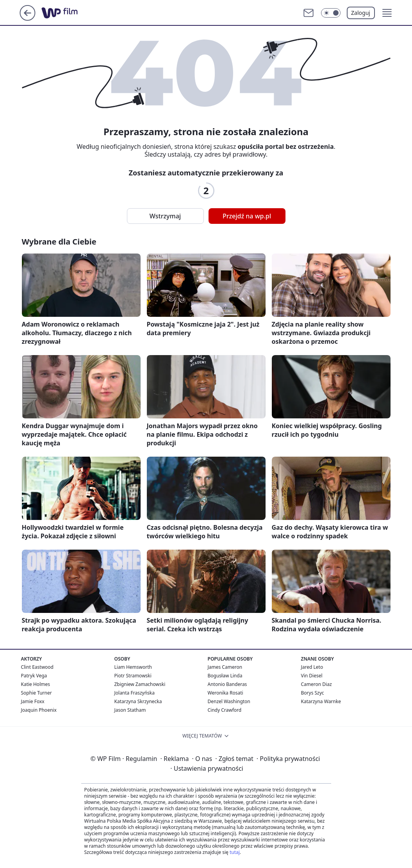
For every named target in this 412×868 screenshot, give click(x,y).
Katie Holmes (36, 684)
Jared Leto (312, 667)
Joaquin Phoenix (39, 710)
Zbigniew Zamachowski (140, 684)
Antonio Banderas (227, 684)
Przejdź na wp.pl (247, 216)
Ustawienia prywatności (207, 768)
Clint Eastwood (37, 667)
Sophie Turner (37, 693)
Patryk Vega (34, 676)
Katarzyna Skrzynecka (138, 701)
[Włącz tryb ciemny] (331, 13)
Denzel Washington (229, 701)
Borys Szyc (313, 693)
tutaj (235, 852)
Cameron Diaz (317, 684)
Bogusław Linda (225, 676)
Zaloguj (361, 13)
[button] (387, 13)
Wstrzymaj (165, 216)
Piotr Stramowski (133, 676)
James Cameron (225, 667)
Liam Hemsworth (133, 667)
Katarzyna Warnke (321, 701)
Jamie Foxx (33, 701)
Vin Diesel (312, 676)
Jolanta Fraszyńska (135, 693)
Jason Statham (130, 710)
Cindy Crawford (225, 710)
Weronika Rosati (226, 693)
